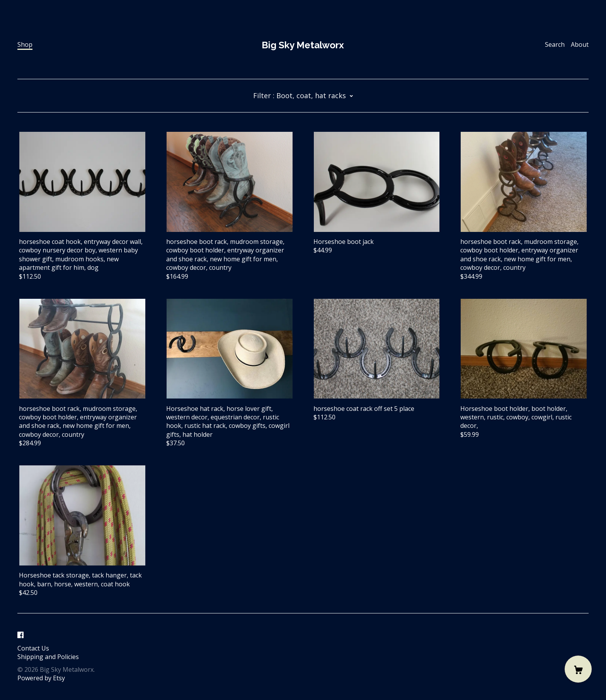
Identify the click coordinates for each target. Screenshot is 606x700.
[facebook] (20, 635)
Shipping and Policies (48, 657)
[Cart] (578, 669)
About (580, 44)
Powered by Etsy (41, 678)
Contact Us (33, 648)
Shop (25, 44)
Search (555, 44)
